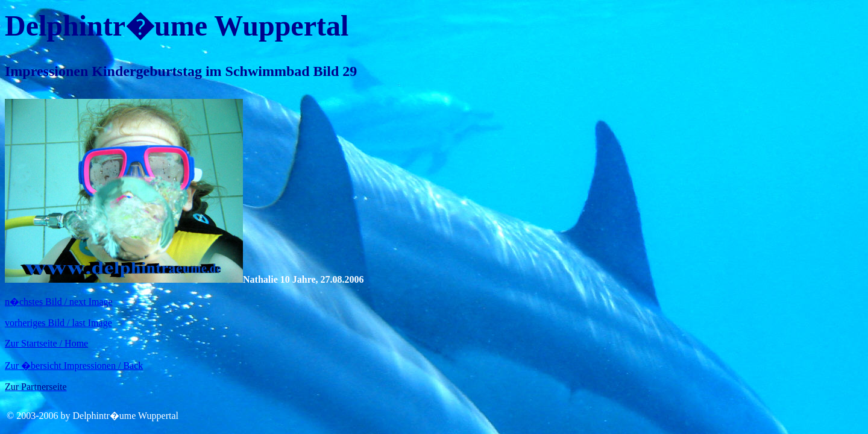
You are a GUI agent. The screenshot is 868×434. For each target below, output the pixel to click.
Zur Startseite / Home (46, 343)
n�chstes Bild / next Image (59, 302)
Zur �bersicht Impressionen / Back (74, 366)
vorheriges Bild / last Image (58, 323)
